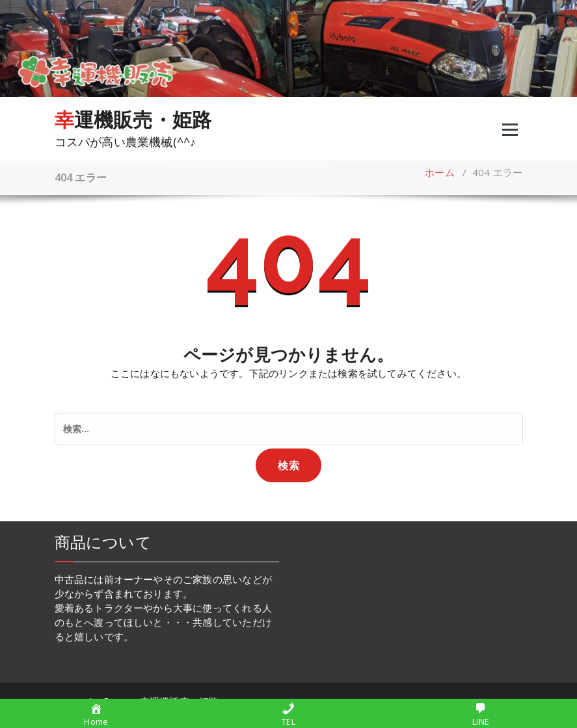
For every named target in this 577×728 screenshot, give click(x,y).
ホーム (440, 172)
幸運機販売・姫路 (133, 120)
